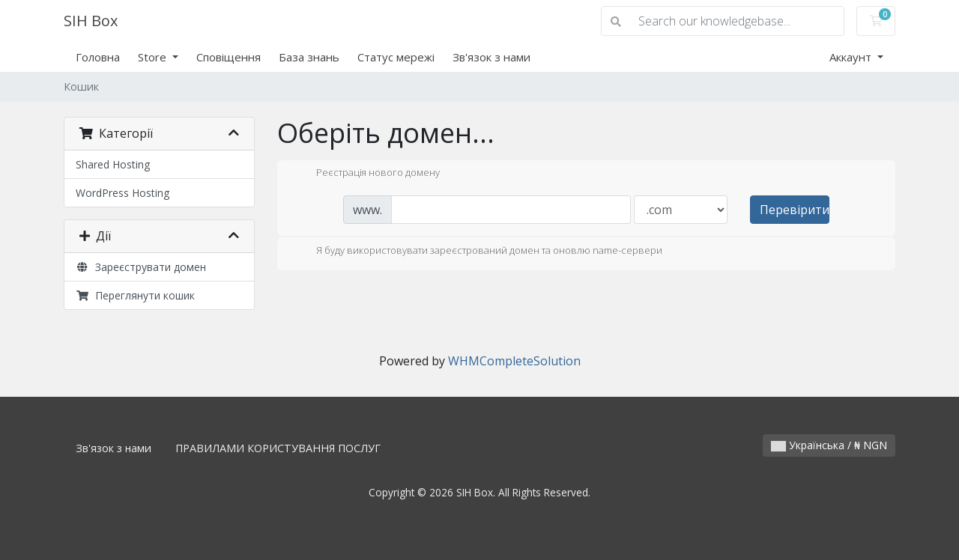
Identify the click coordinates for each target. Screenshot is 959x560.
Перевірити (795, 210)
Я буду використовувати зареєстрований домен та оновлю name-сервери (477, 252)
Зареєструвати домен (141, 267)
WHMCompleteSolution (514, 361)
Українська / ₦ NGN (829, 445)
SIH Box (91, 21)
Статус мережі (396, 57)
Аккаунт (852, 57)
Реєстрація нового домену (366, 174)
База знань (309, 57)
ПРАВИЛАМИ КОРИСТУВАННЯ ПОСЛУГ (278, 448)
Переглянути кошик (135, 295)
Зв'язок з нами (491, 57)
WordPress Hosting (122, 193)
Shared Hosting (113, 164)
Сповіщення (229, 57)
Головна (98, 57)
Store (154, 57)
